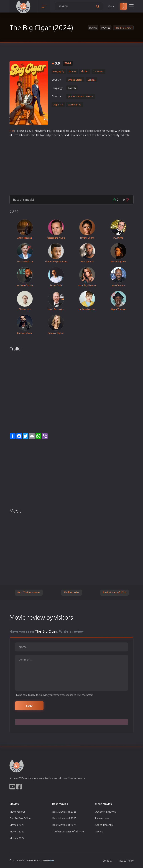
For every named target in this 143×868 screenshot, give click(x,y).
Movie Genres (17, 812)
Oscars (99, 831)
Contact (107, 861)
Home (93, 28)
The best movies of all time (68, 831)
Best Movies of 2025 (64, 818)
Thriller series (71, 592)
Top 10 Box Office (20, 818)
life (48, 131)
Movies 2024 (17, 838)
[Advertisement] (71, 164)
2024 (68, 63)
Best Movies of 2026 (64, 812)
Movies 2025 (17, 831)
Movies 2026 (17, 825)
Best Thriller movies (29, 592)
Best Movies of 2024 (114, 592)
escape (60, 131)
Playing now (102, 818)
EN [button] (111, 6)
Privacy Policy (126, 861)
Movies (106, 28)
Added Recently (104, 825)
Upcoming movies (105, 812)
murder (110, 131)
